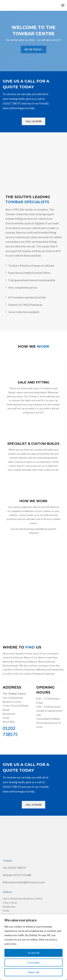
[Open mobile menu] (63, 5)
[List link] (33, 868)
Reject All (34, 972)
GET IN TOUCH (34, 49)
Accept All (33, 953)
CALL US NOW (33, 121)
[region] (33, 947)
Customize (33, 962)
